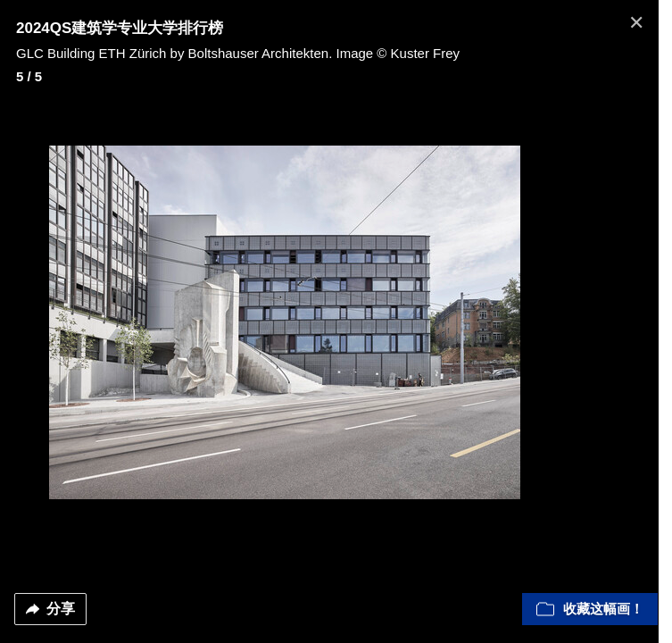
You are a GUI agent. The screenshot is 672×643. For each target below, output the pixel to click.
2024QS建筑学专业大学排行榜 (120, 28)
